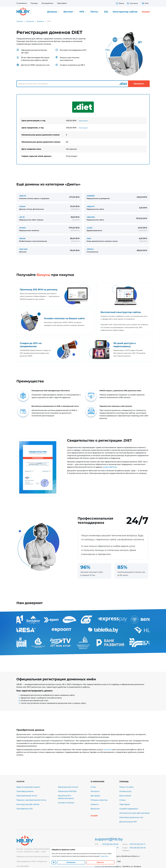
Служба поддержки (129, 809)
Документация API (128, 822)
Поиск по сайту (126, 787)
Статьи (122, 800)
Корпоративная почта (27, 796)
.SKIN (89, 238)
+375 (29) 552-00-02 (137, 848)
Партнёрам (125, 804)
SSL (106, 12)
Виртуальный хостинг (68, 787)
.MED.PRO (91, 217)
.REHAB (22, 238)
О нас (93, 787)
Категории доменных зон (131, 817)
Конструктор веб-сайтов (28, 804)
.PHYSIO (22, 228)
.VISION (22, 206)
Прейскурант (83, 121)
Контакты (95, 791)
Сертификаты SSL (25, 809)
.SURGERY (91, 196)
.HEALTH (23, 196)
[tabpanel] (83, 129)
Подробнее (104, 856)
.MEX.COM (23, 249)
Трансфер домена (25, 791)
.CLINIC (90, 228)
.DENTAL (90, 249)
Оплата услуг (125, 791)
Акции (146, 12)
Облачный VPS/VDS (67, 791)
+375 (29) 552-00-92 (110, 844)
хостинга (108, 750)
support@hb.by (110, 467)
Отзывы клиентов (99, 800)
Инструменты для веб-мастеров (134, 813)
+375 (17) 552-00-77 (137, 844)
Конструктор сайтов (125, 12)
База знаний (125, 796)
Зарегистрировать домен (28, 787)
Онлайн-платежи (66, 803)
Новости (95, 804)
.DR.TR (22, 217)
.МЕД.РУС (91, 206)
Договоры (95, 796)
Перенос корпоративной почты (31, 800)
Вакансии (95, 809)
